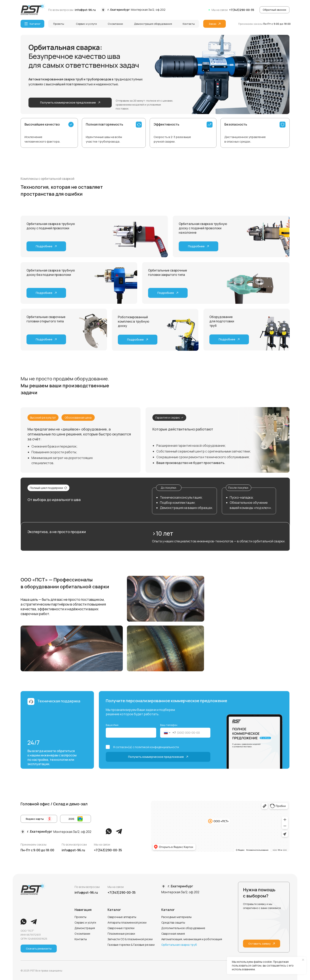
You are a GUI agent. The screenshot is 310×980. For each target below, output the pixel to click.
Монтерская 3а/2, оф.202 (148, 10)
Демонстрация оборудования (153, 24)
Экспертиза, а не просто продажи (57, 532)
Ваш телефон (169, 725)
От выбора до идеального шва (54, 500)
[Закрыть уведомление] (303, 960)
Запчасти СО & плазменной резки (130, 939)
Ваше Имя (112, 725)
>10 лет (163, 533)
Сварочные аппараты (122, 917)
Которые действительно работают (183, 429)
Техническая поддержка (59, 701)
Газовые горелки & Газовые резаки (131, 945)
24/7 (34, 742)
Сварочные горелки (121, 928)
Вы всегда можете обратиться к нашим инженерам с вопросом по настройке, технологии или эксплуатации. (52, 757)
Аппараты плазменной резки (127, 922)
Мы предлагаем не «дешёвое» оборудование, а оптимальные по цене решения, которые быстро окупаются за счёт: (79, 434)
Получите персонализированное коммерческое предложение (166, 701)
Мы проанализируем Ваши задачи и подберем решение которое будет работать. (140, 712)
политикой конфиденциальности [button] (157, 747)
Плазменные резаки (121, 934)
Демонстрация (85, 928)
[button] (275, 10)
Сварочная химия (173, 934)
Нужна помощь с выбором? (259, 893)
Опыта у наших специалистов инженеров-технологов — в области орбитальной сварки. (219, 541)
